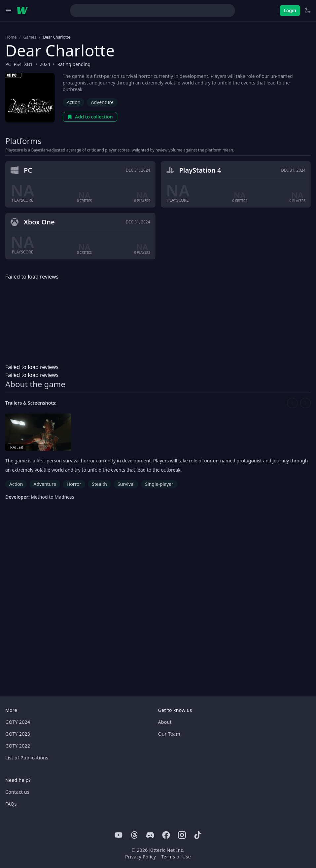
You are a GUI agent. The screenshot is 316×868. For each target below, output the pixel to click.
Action (73, 102)
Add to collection (90, 117)
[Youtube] (119, 835)
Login (290, 10)
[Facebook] (166, 835)
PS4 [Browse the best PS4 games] (18, 64)
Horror (74, 484)
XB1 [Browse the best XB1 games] (29, 64)
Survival (126, 484)
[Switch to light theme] (307, 11)
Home (11, 37)
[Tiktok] (198, 835)
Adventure (102, 102)
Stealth (99, 484)
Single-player (159, 484)
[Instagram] (182, 835)
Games (30, 37)
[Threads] (134, 835)
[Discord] (150, 835)
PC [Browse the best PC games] (8, 64)
